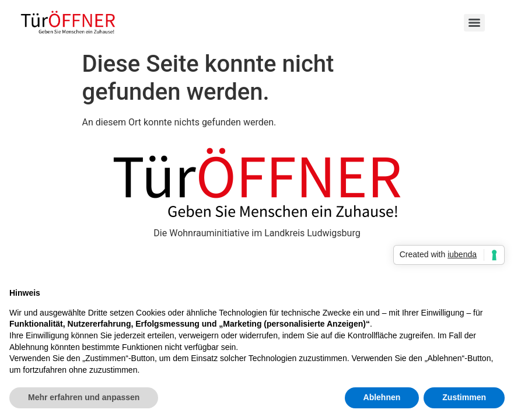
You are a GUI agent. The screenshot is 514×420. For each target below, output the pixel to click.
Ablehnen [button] (382, 397)
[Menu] (474, 23)
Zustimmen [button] (464, 397)
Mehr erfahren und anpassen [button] (84, 397)
